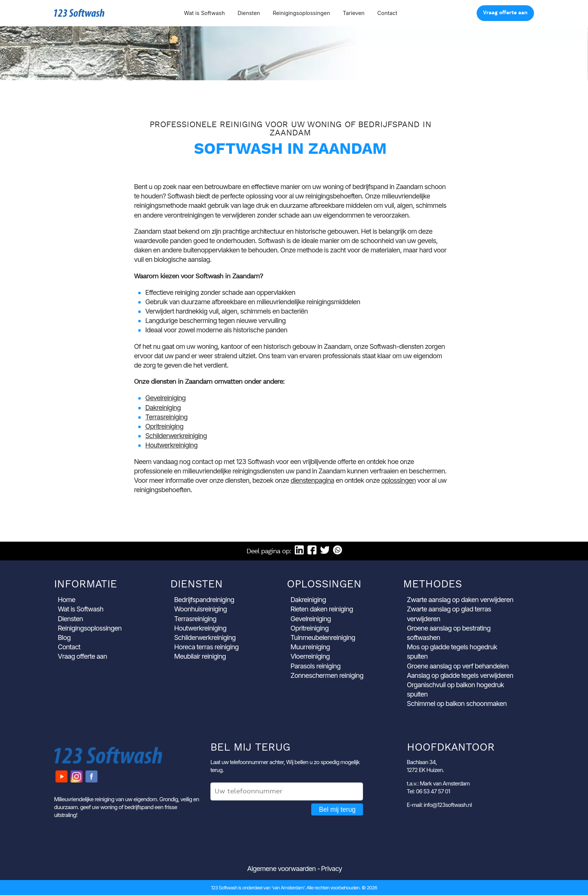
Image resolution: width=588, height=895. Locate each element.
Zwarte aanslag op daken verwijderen (460, 600)
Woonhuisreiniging (200, 609)
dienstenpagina (312, 480)
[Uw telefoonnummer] (287, 791)
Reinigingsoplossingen (301, 13)
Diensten (249, 13)
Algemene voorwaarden (281, 869)
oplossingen (398, 480)
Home (66, 600)
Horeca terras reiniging (206, 647)
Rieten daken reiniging (322, 609)
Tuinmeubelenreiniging (323, 637)
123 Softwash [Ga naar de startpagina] (79, 13)
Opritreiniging (164, 426)
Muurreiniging (310, 647)
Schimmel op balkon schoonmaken (457, 704)
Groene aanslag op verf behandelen (458, 666)
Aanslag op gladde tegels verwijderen (460, 675)
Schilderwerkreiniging (176, 436)
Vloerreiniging (310, 656)
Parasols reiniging (316, 666)
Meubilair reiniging (200, 656)
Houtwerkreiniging (171, 445)
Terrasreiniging (166, 417)
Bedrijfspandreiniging (204, 600)
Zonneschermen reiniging (327, 675)
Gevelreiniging (165, 398)
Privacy (331, 869)
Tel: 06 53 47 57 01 (428, 791)
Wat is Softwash (204, 13)
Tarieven (354, 13)
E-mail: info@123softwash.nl (439, 805)
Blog (64, 637)
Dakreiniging (163, 408)
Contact (387, 13)
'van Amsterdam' (288, 887)
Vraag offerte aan (505, 13)
